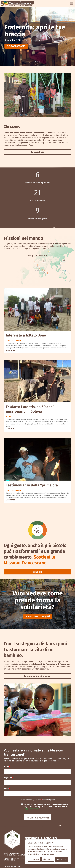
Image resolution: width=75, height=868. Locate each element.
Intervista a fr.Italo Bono (26, 335)
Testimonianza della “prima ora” (33, 485)
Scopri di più (37, 152)
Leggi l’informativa (32, 809)
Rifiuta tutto (48, 859)
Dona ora (37, 572)
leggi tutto (10, 350)
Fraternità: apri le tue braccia (35, 31)
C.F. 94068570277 (16, 46)
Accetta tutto (61, 859)
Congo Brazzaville (13, 340)
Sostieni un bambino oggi (37, 676)
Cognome (9, 778)
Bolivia (9, 417)
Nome (7, 767)
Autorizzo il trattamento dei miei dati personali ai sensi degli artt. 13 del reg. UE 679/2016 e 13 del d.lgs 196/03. (46, 807)
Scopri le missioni (37, 255)
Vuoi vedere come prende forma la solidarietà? (38, 600)
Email (7, 789)
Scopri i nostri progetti (38, 616)
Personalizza (34, 859)
